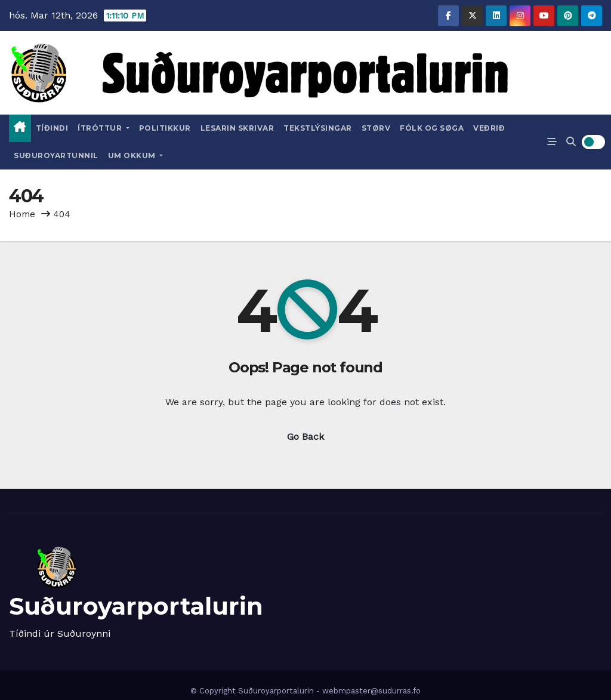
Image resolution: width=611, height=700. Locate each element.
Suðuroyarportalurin (136, 606)
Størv (376, 128)
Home (22, 214)
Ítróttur (104, 128)
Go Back (305, 437)
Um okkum (136, 155)
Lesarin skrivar (237, 128)
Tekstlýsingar (318, 128)
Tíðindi (52, 128)
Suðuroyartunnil (56, 155)
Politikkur (165, 128)
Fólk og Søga (432, 128)
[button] (571, 142)
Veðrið (489, 128)
